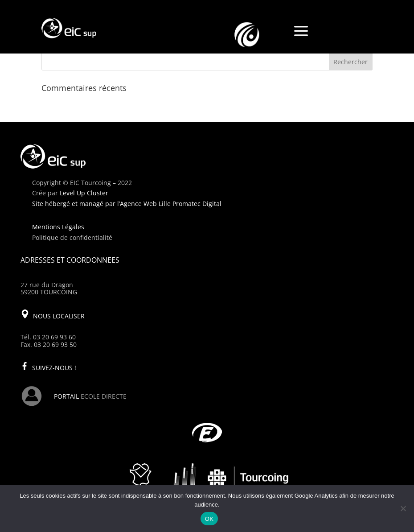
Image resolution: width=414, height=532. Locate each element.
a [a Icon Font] (301, 32)
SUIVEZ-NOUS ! (54, 368)
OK (209, 519)
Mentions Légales (58, 227)
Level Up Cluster (84, 193)
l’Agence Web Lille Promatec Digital (169, 204)
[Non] (403, 508)
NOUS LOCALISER (59, 316)
